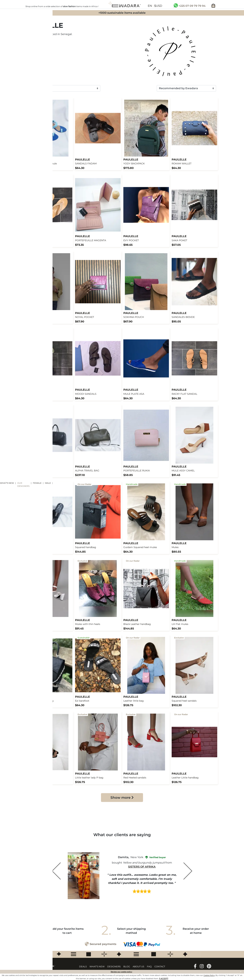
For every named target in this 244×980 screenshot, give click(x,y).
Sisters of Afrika (142, 867)
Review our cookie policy (121, 972)
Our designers (23, 484)
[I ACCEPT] (164, 979)
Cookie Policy (209, 975)
